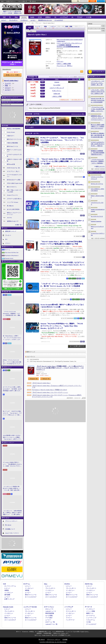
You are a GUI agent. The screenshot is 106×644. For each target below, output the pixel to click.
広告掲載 (65, 639)
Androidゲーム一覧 (51, 624)
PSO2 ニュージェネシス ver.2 (97, 227)
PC (10, 17)
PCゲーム (8, 250)
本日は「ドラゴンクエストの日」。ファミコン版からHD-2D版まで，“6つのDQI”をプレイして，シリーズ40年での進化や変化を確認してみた (12, 362)
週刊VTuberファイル (12, 146)
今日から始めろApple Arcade (15, 183)
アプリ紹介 (49, 618)
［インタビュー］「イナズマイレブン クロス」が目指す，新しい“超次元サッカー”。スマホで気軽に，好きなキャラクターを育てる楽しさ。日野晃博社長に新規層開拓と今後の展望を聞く (98, 83)
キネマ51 (9, 218)
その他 (88, 622)
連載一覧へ (19, 225)
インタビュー (24, 20)
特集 (6, 85)
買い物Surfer (10, 206)
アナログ (80, 17)
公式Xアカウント (11, 1)
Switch (32, 17)
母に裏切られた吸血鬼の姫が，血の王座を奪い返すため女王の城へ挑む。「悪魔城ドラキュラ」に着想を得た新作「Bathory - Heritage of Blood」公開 (98, 135)
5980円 (33, 91)
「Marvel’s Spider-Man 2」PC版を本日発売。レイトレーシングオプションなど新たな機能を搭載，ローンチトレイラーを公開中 (62, 161)
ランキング (101, 1)
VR (55, 17)
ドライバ (8, 243)
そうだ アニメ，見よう (13, 171)
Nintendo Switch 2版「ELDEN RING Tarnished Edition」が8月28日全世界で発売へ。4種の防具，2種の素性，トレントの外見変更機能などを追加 (98, 100)
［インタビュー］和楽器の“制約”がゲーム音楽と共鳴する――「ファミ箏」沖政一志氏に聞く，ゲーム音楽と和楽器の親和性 (12, 489)
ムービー (33, 20)
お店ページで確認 (33, 82)
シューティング (91, 618)
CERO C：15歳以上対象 (64, 64)
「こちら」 (63, 633)
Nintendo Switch (9, 258)
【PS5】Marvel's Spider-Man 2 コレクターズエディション (50, 392)
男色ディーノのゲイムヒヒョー (14, 151)
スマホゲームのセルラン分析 (14, 155)
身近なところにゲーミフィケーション (14, 214)
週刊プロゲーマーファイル (14, 139)
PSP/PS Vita (89, 584)
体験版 (7, 590)
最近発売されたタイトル (45, 20)
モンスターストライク (97, 216)
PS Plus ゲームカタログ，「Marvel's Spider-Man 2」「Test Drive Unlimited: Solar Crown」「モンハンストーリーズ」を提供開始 (62, 140)
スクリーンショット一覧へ (78, 114)
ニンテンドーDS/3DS (30, 607)
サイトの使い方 (23, 1)
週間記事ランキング (11, 231)
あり (43, 85)
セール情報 (49, 616)
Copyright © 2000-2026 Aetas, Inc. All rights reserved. (53, 642)
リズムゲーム (91, 620)
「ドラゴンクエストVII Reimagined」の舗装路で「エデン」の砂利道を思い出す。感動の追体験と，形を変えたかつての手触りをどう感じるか (12, 314)
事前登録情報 (50, 613)
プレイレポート (13, 20)
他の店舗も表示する (77, 100)
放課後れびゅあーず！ (13, 221)
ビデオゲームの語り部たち (14, 199)
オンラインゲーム (10, 586)
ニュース (8, 83)
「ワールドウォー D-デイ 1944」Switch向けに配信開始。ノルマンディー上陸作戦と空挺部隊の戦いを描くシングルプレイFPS (98, 109)
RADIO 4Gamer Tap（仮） (14, 168)
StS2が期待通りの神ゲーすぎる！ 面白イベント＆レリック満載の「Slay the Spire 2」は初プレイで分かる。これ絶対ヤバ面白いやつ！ (12, 437)
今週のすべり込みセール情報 (14, 160)
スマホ (40, 17)
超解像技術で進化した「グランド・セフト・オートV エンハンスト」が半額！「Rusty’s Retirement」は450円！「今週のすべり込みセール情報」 (98, 118)
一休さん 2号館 (57, 96)
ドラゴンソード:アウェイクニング (97, 178)
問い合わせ (33, 1)
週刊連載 (7, 595)
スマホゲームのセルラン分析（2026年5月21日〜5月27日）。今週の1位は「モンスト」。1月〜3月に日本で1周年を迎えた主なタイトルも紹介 (98, 144)
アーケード (88, 607)
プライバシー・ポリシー (54, 639)
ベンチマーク (70, 620)
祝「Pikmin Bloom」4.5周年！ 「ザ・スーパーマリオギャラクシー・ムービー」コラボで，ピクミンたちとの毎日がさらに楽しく (12, 338)
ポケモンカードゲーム (97, 184)
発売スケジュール (31, 595)
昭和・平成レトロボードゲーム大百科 (14, 191)
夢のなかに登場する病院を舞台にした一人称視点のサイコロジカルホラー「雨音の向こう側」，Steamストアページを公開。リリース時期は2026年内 (98, 127)
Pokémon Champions (96, 221)
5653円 (33, 85)
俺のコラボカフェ (12, 187)
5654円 (33, 88)
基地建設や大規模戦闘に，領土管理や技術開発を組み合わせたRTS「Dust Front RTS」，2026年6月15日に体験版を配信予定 (98, 153)
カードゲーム (91, 616)
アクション (60, 61)
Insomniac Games (62, 47)
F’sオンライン (57, 91)
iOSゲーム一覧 (50, 622)
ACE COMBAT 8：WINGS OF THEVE (97, 190)
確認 (43, 82)
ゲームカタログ (59, 20)
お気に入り (84, 1)
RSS (2, 1)
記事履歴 (92, 1)
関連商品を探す (65, 100)
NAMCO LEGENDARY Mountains (98, 210)
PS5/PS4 (24, 17)
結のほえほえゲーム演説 (14, 180)
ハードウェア (64, 17)
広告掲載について (10, 529)
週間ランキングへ (100, 166)
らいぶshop (57, 85)
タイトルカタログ (31, 597)
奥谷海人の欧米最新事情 (14, 129)
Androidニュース (51, 611)
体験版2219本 (18, 13)
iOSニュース (49, 609)
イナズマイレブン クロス (97, 203)
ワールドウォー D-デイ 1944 (98, 234)
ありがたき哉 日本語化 (13, 209)
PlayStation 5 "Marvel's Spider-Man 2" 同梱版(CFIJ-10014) (49, 390)
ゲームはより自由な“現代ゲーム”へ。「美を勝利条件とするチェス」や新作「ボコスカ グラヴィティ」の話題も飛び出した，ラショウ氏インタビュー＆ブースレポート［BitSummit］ (12, 464)
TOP (4, 17)
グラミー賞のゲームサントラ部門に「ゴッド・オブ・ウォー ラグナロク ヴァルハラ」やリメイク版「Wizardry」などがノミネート (62, 185)
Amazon (57, 82)
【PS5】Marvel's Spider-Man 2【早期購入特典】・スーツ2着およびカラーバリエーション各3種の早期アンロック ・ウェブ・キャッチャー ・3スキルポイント (60, 368)
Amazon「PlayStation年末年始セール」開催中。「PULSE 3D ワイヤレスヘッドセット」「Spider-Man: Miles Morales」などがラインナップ (62, 326)
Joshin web (57, 93)
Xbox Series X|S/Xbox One (12, 252)
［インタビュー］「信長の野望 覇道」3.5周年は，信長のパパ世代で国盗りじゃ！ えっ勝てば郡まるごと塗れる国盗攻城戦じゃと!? (12, 513)
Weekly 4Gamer (11, 132)
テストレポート (71, 611)
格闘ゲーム (90, 613)
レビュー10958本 (7, 13)
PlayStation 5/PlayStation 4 (12, 255)
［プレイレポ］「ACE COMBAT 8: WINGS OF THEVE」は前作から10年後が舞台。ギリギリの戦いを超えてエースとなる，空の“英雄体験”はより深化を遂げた (98, 92)
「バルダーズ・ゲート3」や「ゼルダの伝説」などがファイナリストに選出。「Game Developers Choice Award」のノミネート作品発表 (63, 265)
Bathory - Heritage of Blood (97, 197)
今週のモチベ (11, 136)
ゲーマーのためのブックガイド (14, 176)
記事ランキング (9, 599)
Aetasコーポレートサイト (12, 533)
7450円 (33, 93)
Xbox (16, 17)
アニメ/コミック (62, 66)
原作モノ (70, 66)
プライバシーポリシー (11, 521)
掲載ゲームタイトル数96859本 (12, 12)
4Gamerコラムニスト (13, 195)
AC (72, 17)
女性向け (48, 17)
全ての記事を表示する (77, 346)
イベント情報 (91, 611)
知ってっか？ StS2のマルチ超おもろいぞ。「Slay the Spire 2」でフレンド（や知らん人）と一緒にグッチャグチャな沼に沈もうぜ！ (12, 413)
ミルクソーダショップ (57, 88)
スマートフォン (49, 607)
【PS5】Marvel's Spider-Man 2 (41, 383)
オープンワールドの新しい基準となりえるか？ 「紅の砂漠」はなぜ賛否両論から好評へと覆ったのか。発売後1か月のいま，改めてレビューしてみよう (12, 389)
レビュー (4, 20)
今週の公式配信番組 (12, 143)
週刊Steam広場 (11, 164)
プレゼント (8, 235)
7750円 (33, 96)
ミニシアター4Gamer (13, 202)
